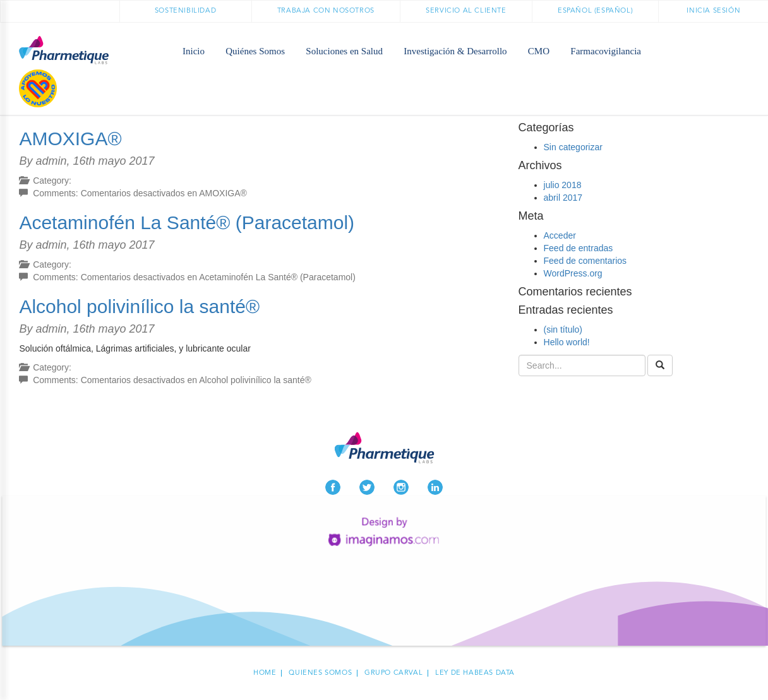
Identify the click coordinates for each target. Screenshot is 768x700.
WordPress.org (573, 273)
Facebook (333, 487)
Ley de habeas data (475, 673)
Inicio (194, 51)
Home (265, 673)
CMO (539, 51)
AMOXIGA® (70, 139)
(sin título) (563, 329)
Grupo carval (393, 673)
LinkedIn (435, 487)
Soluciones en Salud (344, 51)
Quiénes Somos (255, 51)
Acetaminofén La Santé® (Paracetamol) (187, 222)
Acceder (560, 235)
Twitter (367, 487)
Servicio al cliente (466, 11)
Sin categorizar (573, 147)
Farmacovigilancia (606, 51)
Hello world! (567, 342)
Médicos (749, 51)
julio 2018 (563, 185)
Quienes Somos (320, 673)
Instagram (401, 487)
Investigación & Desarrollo (455, 51)
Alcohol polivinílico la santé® (139, 306)
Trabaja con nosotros (326, 11)
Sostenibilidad (185, 11)
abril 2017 (563, 198)
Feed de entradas (579, 248)
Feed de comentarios (585, 261)
